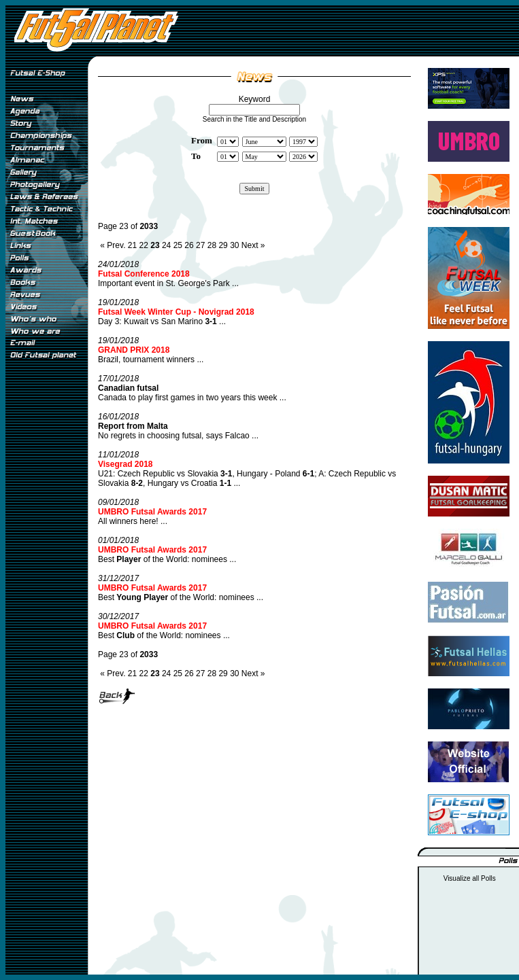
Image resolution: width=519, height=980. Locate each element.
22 (144, 245)
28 (212, 245)
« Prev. (113, 245)
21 (132, 245)
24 (166, 245)
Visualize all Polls (470, 878)
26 (189, 245)
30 (234, 245)
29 (223, 245)
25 (178, 245)
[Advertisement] (46, 591)
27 (200, 245)
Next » (253, 245)
